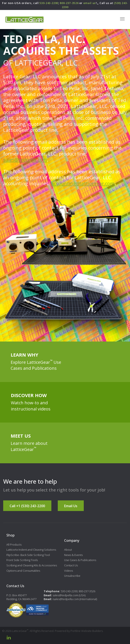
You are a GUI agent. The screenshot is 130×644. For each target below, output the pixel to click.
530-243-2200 (49, 3)
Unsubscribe (72, 576)
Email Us (71, 506)
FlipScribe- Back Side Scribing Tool (28, 555)
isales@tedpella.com (66, 599)
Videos (69, 571)
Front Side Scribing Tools (22, 560)
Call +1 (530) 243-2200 (27, 506)
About (68, 550)
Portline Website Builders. (87, 631)
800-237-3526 (69, 3)
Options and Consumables (23, 571)
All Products (14, 545)
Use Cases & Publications (80, 560)
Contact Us (71, 565)
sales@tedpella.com (25, 160)
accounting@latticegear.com (83, 183)
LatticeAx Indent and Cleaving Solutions (31, 550)
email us (90, 3)
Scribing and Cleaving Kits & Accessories (32, 565)
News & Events (73, 555)
